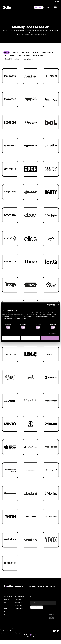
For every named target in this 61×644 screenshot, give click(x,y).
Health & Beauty (47, 52)
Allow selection (30, 338)
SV (58, 2)
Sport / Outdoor (29, 59)
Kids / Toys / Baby (24, 56)
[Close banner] (59, 305)
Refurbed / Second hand (11, 59)
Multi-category (38, 56)
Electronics (25, 52)
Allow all (50, 338)
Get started (39, 7)
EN (55, 2)
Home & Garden (9, 56)
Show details (53, 333)
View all (6, 52)
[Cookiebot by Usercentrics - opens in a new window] (48, 305)
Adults (16, 52)
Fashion (36, 52)
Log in (49, 7)
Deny (11, 338)
